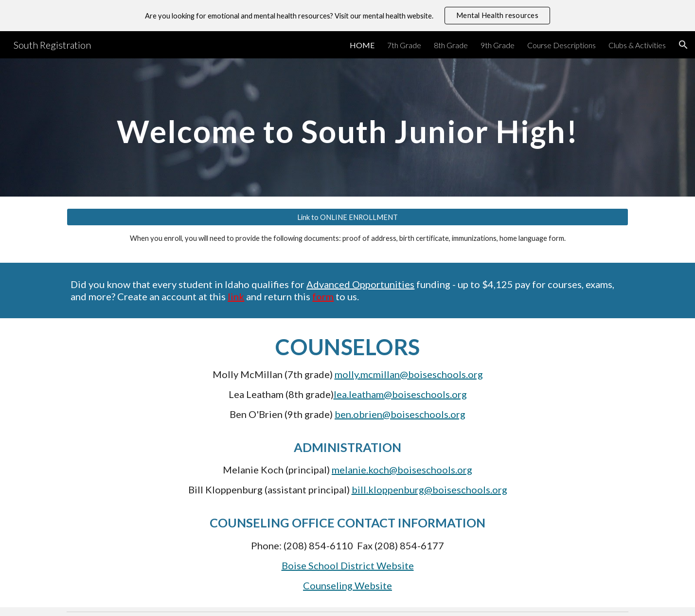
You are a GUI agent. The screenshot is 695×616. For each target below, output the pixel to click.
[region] (347, 16)
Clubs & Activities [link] (637, 45)
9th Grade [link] (498, 45)
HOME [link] (362, 45)
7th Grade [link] (404, 45)
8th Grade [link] (451, 45)
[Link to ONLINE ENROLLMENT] (347, 217)
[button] (683, 45)
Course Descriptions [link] (561, 45)
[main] (347, 127)
